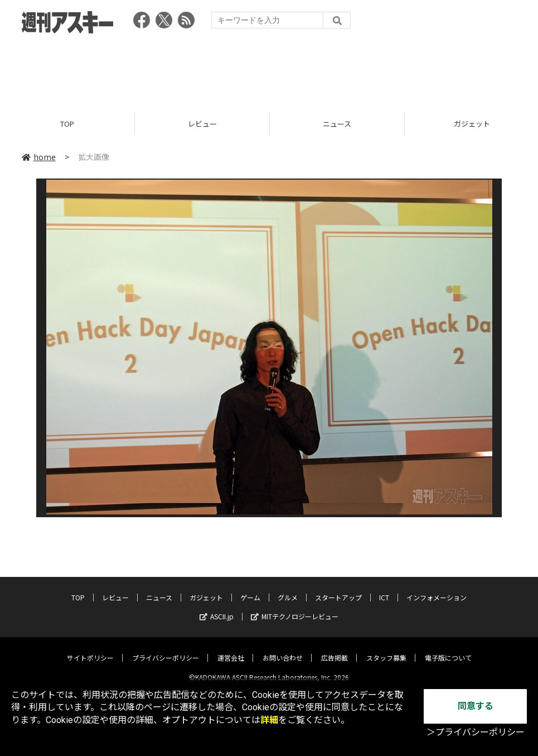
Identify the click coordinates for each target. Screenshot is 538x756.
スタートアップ (338, 588)
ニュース (337, 124)
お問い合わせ (283, 649)
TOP (67, 124)
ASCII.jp (217, 607)
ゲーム (250, 588)
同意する (476, 706)
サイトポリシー (90, 649)
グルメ (288, 588)
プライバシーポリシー (166, 649)
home (39, 157)
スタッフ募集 (386, 649)
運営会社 (231, 649)
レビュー (202, 124)
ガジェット (206, 588)
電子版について (448, 649)
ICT (384, 588)
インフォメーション (437, 588)
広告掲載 (335, 649)
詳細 (269, 720)
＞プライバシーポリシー (476, 732)
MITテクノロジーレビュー (295, 607)
